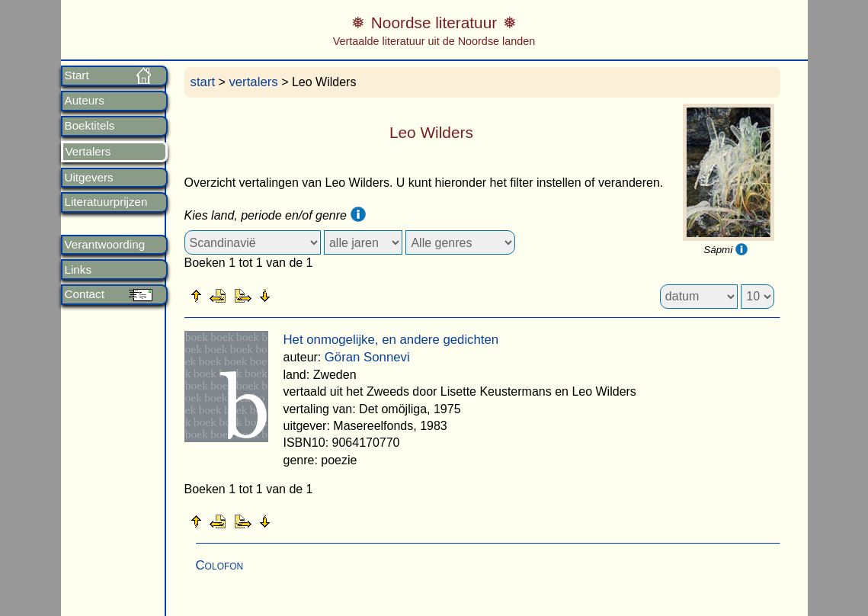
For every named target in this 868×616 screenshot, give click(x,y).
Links (78, 270)
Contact (85, 294)
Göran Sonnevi (367, 357)
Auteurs (85, 101)
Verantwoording (105, 245)
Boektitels (90, 126)
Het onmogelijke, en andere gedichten (391, 340)
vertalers (253, 82)
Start (77, 75)
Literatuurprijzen (106, 202)
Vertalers (88, 152)
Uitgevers (89, 178)
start (203, 82)
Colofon (220, 565)
